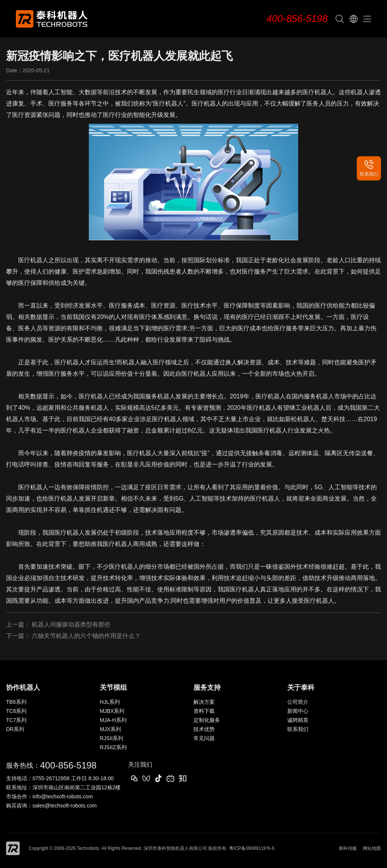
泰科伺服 (348, 848)
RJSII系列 (111, 738)
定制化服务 (207, 720)
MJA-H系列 (113, 720)
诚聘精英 (298, 720)
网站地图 (372, 848)
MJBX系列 (112, 711)
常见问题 (204, 738)
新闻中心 (298, 711)
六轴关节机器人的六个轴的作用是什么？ (86, 636)
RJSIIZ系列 (113, 747)
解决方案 (204, 702)
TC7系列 (16, 720)
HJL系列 (110, 702)
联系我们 (298, 729)
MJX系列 (110, 729)
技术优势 (204, 729)
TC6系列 (16, 711)
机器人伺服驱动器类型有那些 (71, 625)
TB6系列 (16, 702)
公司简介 (298, 702)
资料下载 (204, 711)
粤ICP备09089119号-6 (252, 848)
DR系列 (15, 729)
